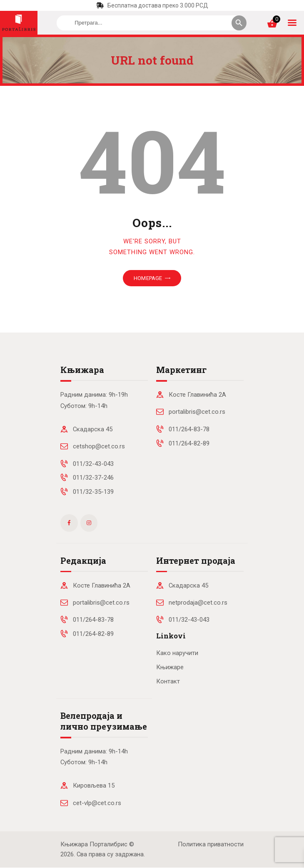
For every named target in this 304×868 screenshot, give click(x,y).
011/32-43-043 (93, 464)
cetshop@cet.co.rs (99, 446)
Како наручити (177, 653)
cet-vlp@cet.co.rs (97, 803)
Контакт (168, 681)
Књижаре (170, 667)
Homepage (148, 278)
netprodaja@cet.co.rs (198, 603)
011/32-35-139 (93, 492)
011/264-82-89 (189, 443)
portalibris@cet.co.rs (197, 412)
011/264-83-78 (189, 429)
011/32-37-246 (93, 478)
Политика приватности (211, 844)
